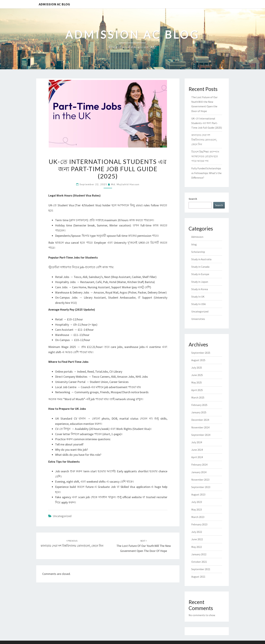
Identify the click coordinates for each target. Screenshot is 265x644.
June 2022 (197, 539)
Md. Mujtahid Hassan (125, 184)
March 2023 (198, 517)
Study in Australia (201, 259)
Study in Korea (200, 289)
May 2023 (197, 509)
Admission (197, 237)
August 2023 (198, 494)
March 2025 (198, 397)
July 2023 (197, 502)
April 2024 (197, 457)
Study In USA (198, 304)
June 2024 (197, 450)
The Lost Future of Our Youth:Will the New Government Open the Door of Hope (144, 546)
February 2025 (199, 405)
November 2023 (200, 480)
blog (194, 244)
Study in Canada (200, 267)
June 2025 (197, 375)
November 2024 (200, 427)
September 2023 (201, 487)
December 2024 (200, 420)
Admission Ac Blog (54, 4)
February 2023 (199, 524)
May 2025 (197, 382)
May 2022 (197, 547)
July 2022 (197, 532)
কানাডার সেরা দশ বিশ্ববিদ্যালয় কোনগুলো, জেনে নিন (204, 140)
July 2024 (197, 442)
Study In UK (198, 297)
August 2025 (198, 360)
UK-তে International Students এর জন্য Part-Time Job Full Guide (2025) (207, 123)
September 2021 (201, 569)
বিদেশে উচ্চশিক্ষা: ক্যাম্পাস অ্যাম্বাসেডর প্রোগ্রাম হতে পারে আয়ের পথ (205, 156)
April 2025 (197, 390)
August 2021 (198, 577)
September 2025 (201, 353)
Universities (198, 319)
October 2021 (199, 562)
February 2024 (199, 465)
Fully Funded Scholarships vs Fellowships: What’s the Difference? (206, 173)
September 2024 (201, 435)
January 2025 (199, 412)
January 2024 (199, 472)
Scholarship (198, 252)
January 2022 (199, 554)
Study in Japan (200, 282)
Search (193, 199)
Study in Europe (200, 274)
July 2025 (197, 368)
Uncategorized (62, 516)
